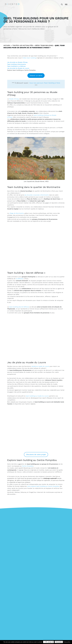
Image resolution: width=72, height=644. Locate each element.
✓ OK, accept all (48, 642)
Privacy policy (67, 642)
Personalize (59, 642)
